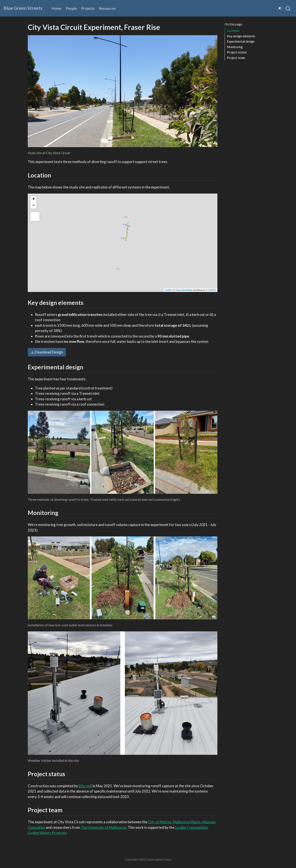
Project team (236, 58)
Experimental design (241, 41)
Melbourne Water (187, 822)
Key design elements (241, 36)
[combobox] (288, 8)
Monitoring (235, 47)
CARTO (212, 290)
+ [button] (34, 199)
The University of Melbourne (104, 827)
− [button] (34, 206)
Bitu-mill (85, 786)
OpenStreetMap (184, 290)
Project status (237, 52)
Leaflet (168, 290)
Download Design (47, 352)
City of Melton (160, 822)
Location (233, 31)
